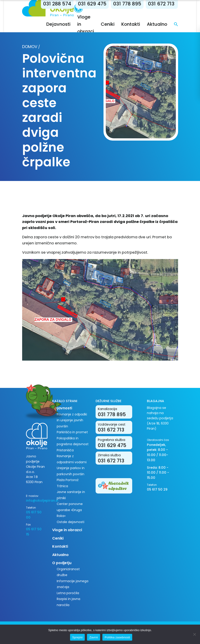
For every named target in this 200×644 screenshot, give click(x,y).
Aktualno (157, 24)
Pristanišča (65, 450)
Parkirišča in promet (72, 432)
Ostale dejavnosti (71, 522)
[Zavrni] (194, 634)
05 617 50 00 (34, 515)
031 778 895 (127, 4)
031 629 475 (92, 4)
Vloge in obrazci (67, 530)
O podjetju (62, 563)
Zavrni (94, 637)
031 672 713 (161, 4)
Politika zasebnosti (117, 637)
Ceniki (108, 24)
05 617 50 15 (34, 532)
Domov (30, 47)
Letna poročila (68, 593)
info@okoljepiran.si (36, 500)
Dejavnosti (59, 24)
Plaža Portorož (68, 480)
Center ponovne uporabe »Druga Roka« (70, 510)
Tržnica (62, 486)
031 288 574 (57, 4)
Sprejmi (78, 637)
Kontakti (131, 24)
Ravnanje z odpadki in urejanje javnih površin (72, 420)
